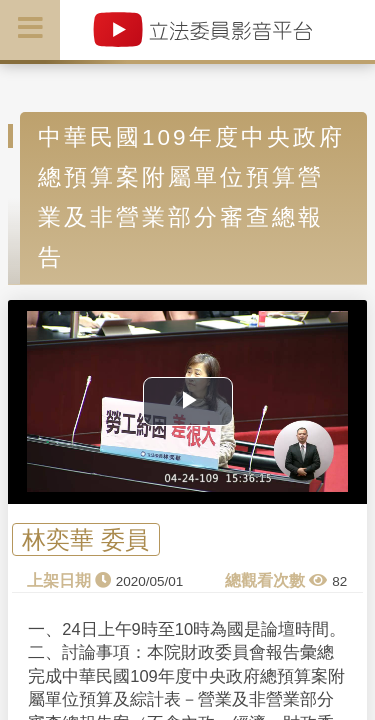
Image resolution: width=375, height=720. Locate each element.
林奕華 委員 (85, 539)
